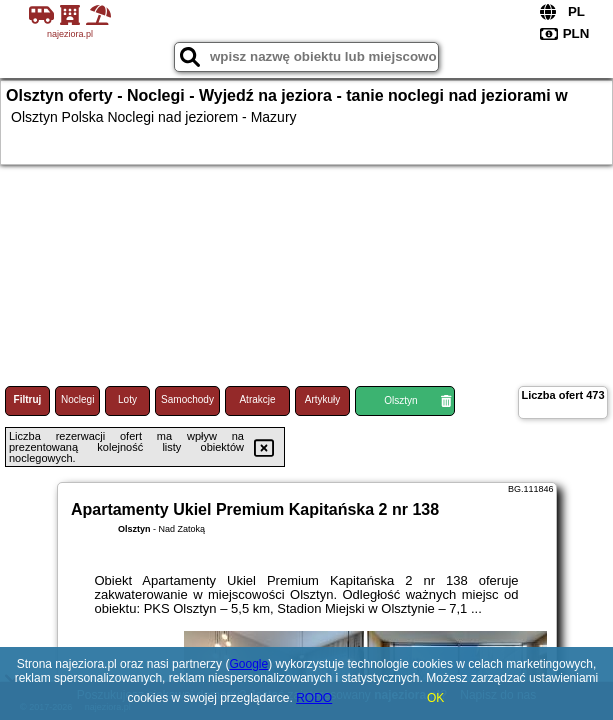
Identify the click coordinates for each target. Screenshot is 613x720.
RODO (314, 698)
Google (248, 664)
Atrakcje (257, 399)
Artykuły (323, 399)
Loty (127, 399)
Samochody (187, 399)
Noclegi (77, 399)
